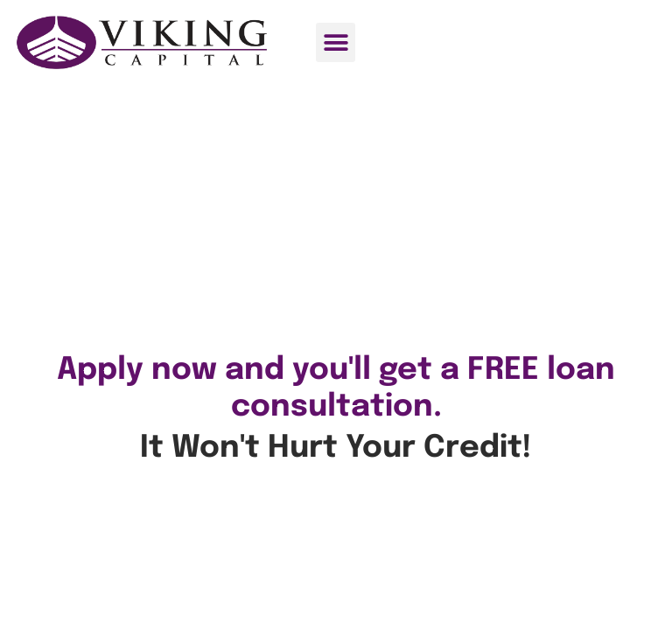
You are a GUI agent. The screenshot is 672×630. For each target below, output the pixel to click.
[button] (336, 42)
